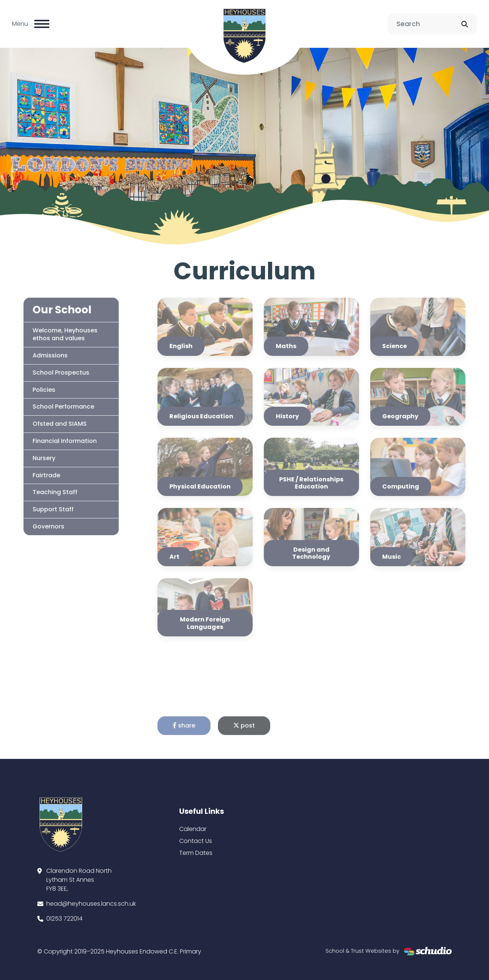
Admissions (40, 355)
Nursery (34, 458)
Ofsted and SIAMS (50, 424)
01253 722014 (64, 919)
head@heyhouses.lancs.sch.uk (91, 904)
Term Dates (196, 853)
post (254, 725)
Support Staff (43, 509)
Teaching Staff (45, 492)
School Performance (54, 407)
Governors (39, 526)
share (194, 725)
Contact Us (196, 841)
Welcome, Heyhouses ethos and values (55, 334)
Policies (34, 390)
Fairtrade (37, 475)
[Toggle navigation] (42, 24)
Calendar (193, 829)
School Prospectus (51, 373)
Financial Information (55, 441)
